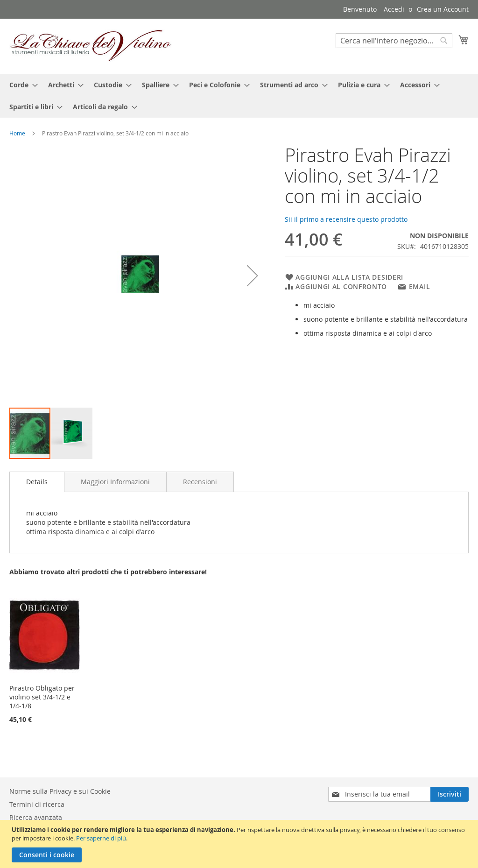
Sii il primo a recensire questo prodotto (346, 219)
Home (17, 133)
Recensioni (200, 482)
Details (37, 482)
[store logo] (91, 46)
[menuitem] (21, 85)
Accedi (394, 9)
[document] (240, 844)
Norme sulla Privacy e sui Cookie (60, 791)
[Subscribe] (450, 794)
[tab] (37, 482)
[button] (253, 276)
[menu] (239, 96)
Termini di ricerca (37, 804)
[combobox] (394, 41)
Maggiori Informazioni (115, 482)
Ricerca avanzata (36, 817)
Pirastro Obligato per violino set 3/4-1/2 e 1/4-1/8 (42, 697)
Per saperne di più (101, 838)
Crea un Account (443, 9)
